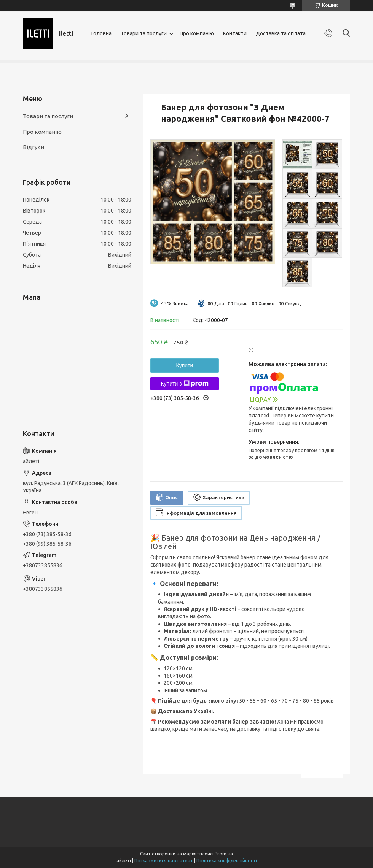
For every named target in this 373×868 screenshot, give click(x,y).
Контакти (235, 33)
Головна (101, 33)
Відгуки (33, 147)
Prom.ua (224, 854)
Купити (185, 365)
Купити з (184, 384)
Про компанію (197, 33)
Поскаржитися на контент (164, 861)
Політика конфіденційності (227, 861)
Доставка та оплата (281, 33)
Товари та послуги (144, 33)
